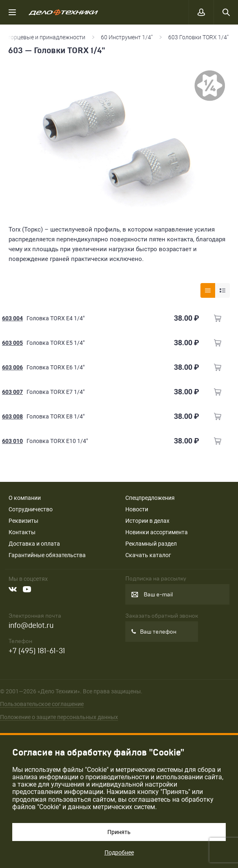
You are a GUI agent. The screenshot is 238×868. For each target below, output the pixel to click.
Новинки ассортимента (157, 532)
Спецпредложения (150, 498)
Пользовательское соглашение (42, 704)
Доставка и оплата (34, 544)
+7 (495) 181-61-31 (37, 651)
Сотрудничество (31, 509)
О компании (25, 498)
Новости (137, 509)
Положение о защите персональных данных (59, 717)
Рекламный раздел (151, 544)
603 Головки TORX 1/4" (199, 37)
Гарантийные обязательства (47, 555)
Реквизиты (23, 521)
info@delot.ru (31, 626)
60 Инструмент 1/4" (127, 37)
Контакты (22, 532)
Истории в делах (147, 521)
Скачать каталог (148, 555)
